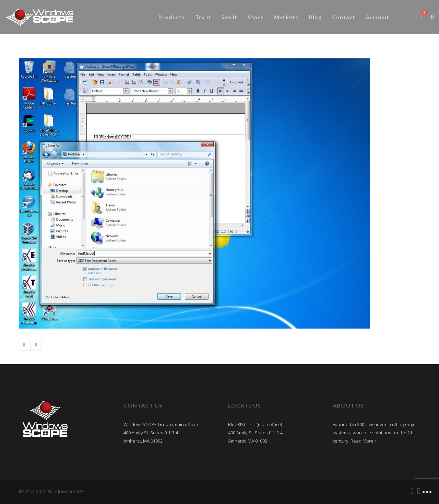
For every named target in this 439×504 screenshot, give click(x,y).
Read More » (363, 441)
